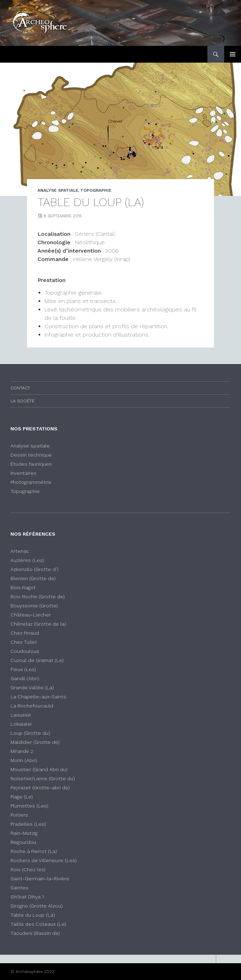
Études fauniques (31, 464)
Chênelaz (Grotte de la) (38, 624)
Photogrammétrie (31, 482)
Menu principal (233, 54)
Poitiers (19, 815)
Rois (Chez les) (28, 869)
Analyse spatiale (30, 446)
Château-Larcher (31, 615)
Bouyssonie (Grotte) (34, 606)
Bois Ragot (23, 587)
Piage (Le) (22, 797)
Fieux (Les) (23, 669)
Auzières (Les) (27, 560)
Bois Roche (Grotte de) (38, 597)
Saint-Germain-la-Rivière (40, 879)
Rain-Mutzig (24, 833)
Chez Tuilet (24, 642)
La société (22, 401)
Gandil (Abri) (25, 678)
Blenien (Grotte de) (33, 578)
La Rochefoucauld (32, 706)
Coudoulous (25, 651)
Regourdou (23, 842)
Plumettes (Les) (29, 806)
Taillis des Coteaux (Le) (38, 924)
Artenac (20, 551)
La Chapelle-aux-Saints (38, 697)
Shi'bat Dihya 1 (27, 897)
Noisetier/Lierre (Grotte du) (43, 778)
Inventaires (23, 473)
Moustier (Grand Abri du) (39, 769)
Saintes (19, 888)
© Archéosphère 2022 (32, 972)
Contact (20, 388)
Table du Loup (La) (33, 915)
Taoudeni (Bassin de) (35, 933)
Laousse (21, 715)
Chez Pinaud (25, 633)
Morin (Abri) (24, 760)
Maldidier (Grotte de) (35, 742)
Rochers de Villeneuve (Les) (44, 860)
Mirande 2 (22, 751)
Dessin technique (31, 455)
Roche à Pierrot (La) (34, 851)
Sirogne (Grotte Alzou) (37, 906)
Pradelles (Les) (28, 824)
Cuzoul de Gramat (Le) (37, 660)
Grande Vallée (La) (32, 688)
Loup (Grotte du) (30, 733)
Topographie (25, 491)
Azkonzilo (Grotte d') (35, 569)
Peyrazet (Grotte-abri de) (40, 788)
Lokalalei (21, 724)
